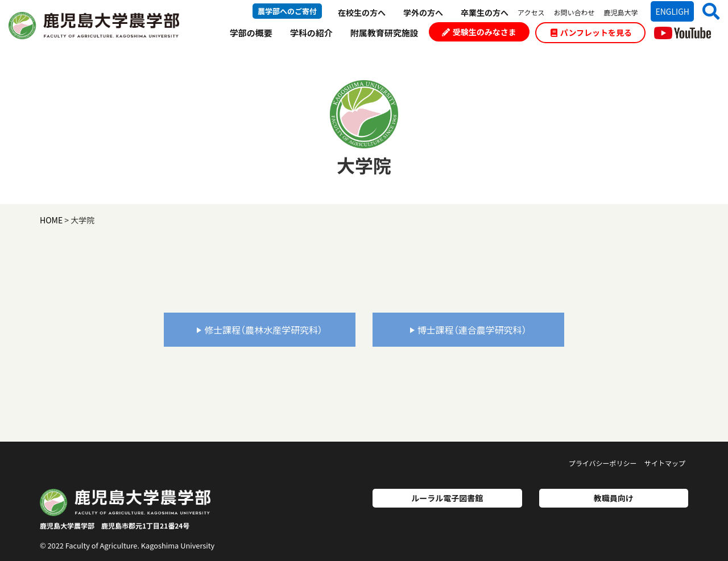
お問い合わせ (574, 12)
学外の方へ (423, 13)
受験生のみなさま (479, 32)
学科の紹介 (311, 33)
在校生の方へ (362, 13)
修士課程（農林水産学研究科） (260, 330)
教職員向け (614, 498)
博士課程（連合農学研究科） (468, 330)
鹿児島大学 (621, 12)
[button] (707, 11)
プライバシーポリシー (603, 463)
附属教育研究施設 (384, 33)
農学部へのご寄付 (287, 11)
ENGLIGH (672, 11)
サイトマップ (665, 463)
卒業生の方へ (485, 13)
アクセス (531, 12)
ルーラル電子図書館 (447, 498)
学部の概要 (251, 33)
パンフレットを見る (591, 32)
